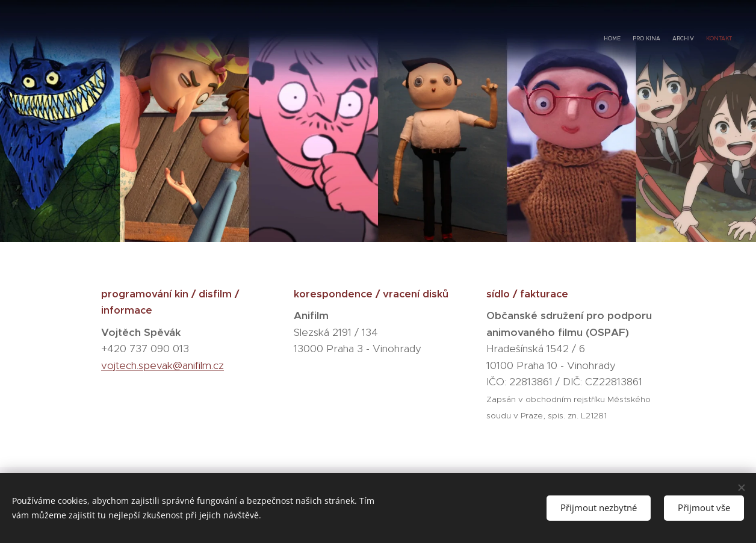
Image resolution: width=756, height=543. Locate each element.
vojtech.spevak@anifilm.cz (163, 365)
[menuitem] (697, 39)
